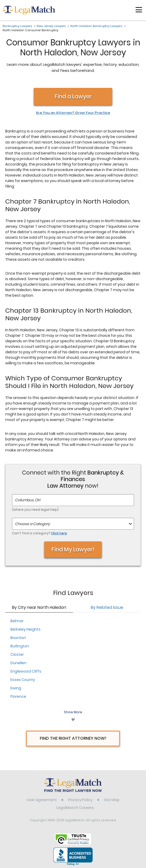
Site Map (112, 800)
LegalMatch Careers (75, 808)
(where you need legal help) (35, 510)
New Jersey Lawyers (51, 26)
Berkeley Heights (26, 629)
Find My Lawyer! (73, 549)
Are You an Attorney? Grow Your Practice (73, 113)
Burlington (20, 646)
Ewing (16, 688)
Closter (17, 654)
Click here (59, 533)
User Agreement (42, 800)
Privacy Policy (80, 800)
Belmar (17, 621)
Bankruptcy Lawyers (17, 26)
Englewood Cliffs (26, 671)
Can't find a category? (40, 533)
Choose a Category (32, 524)
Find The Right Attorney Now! (73, 738)
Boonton (18, 638)
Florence (18, 696)
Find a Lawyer (73, 96)
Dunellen (18, 663)
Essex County (23, 680)
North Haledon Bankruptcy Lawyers (96, 26)
